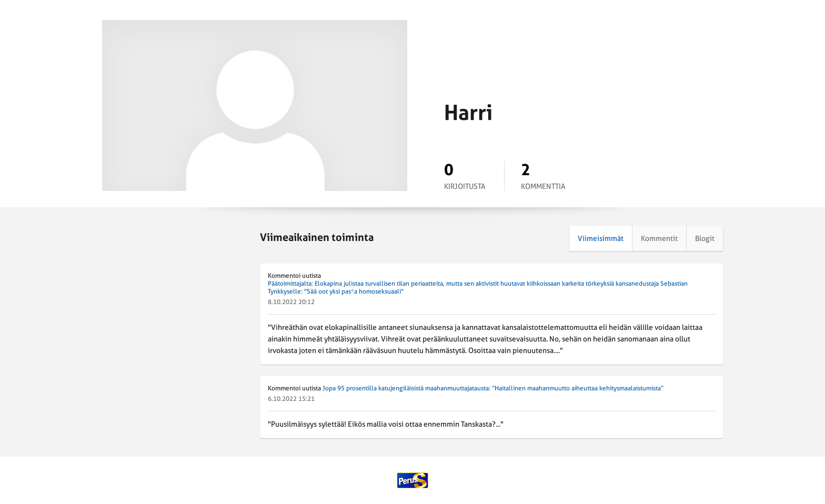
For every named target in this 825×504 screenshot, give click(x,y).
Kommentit (659, 238)
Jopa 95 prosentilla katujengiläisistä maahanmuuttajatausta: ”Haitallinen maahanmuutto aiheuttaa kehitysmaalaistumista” (493, 388)
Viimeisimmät (601, 238)
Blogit (705, 238)
